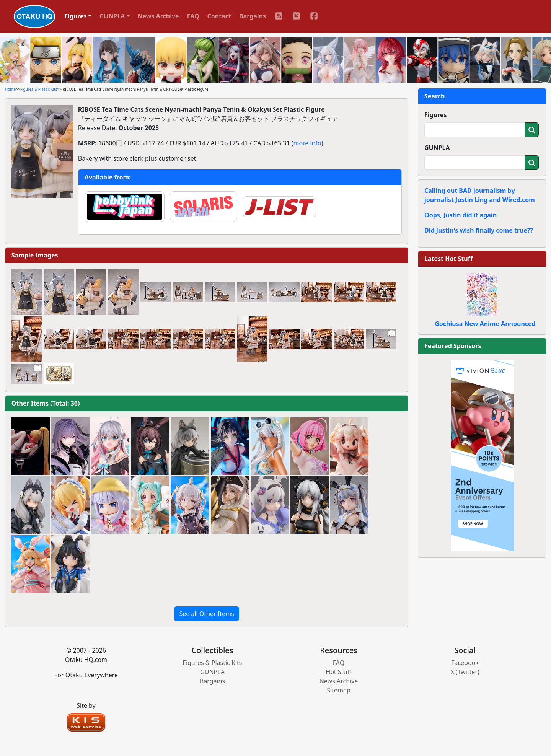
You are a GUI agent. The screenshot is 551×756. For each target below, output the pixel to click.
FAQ (193, 16)
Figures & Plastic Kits (39, 89)
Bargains (253, 16)
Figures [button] (76, 16)
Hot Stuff (339, 672)
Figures (436, 115)
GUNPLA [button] (112, 16)
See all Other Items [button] (206, 614)
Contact (219, 16)
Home (10, 89)
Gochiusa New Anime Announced (485, 324)
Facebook (465, 663)
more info (307, 143)
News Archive (158, 16)
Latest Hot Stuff (448, 259)
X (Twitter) (465, 672)
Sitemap (339, 690)
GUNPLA (437, 148)
